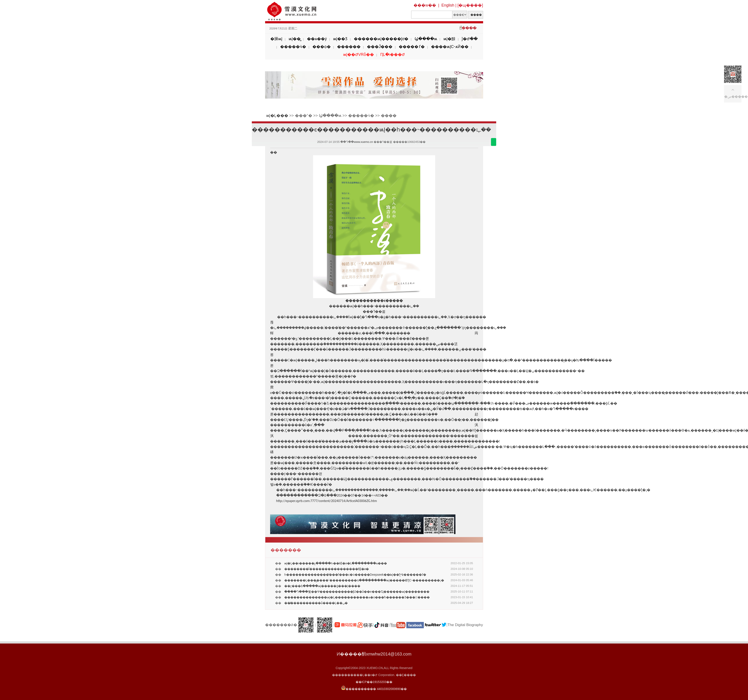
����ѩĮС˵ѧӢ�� (450, 47)
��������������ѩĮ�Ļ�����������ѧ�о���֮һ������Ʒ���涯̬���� (357, 597)
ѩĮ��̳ (295, 39)
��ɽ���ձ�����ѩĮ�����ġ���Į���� (322, 586)
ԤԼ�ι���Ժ (393, 55)
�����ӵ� (293, 47)
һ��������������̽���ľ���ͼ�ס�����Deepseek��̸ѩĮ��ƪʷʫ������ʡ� (355, 575)
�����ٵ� (412, 47)
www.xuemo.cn (363, 142)
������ (349, 47)
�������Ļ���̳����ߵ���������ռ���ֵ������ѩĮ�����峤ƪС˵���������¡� (364, 580)
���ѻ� (322, 47)
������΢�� (494, 142)
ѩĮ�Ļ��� (277, 116)
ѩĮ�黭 (449, 39)
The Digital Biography (465, 625)
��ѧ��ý (317, 39)
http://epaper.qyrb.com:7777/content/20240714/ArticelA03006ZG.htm (327, 501)
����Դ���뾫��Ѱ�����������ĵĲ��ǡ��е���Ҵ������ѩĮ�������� (357, 592)
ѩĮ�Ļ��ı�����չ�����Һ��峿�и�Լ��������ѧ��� (336, 563)
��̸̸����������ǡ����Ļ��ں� (316, 603)
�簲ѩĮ (276, 39)
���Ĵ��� (380, 47)
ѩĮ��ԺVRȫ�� (359, 55)
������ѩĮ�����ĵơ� (381, 39)
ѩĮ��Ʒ (340, 39)
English (448, 5)
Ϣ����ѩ (426, 39)
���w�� (425, 5)
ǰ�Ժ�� (470, 39)
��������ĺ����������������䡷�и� (327, 569)
